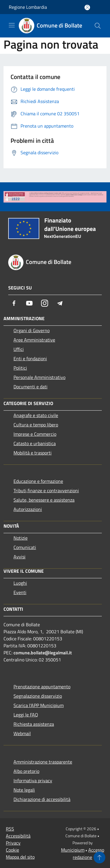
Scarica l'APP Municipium (39, 705)
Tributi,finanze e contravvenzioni (46, 490)
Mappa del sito (20, 857)
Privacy (13, 843)
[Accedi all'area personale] (87, 7)
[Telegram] (60, 303)
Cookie (12, 850)
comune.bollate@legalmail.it (43, 653)
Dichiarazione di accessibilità (42, 799)
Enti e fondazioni (30, 358)
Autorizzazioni (28, 509)
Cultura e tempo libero (36, 425)
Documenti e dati (31, 387)
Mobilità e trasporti (33, 453)
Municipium (73, 850)
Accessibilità (18, 836)
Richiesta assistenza (34, 724)
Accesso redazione (88, 854)
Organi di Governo (32, 330)
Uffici (19, 349)
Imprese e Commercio (35, 434)
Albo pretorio (26, 771)
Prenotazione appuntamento (42, 687)
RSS (10, 829)
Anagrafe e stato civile (36, 415)
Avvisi (20, 557)
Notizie (21, 538)
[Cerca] (98, 26)
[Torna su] (99, 857)
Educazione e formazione (38, 481)
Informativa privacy (33, 780)
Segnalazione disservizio (38, 696)
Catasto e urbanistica (35, 443)
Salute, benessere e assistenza (44, 500)
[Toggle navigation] (12, 25)
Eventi (20, 592)
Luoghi (20, 583)
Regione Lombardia (28, 7)
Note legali (24, 790)
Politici (20, 368)
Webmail (22, 733)
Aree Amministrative (34, 340)
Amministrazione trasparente (43, 762)
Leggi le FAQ (26, 715)
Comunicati (25, 547)
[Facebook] (14, 303)
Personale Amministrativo (39, 377)
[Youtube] (29, 303)
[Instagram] (45, 303)
